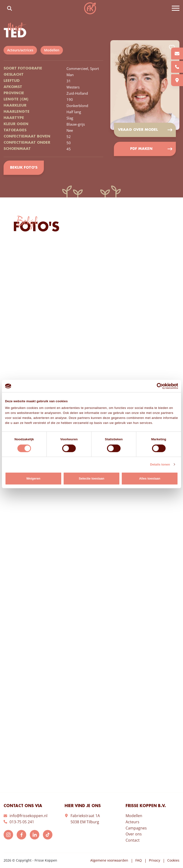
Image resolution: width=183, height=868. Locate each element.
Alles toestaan (150, 478)
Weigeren (33, 478)
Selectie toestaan (91, 478)
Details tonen (160, 464)
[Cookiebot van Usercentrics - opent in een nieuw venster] (157, 386)
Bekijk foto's (24, 168)
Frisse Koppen (90, 8)
